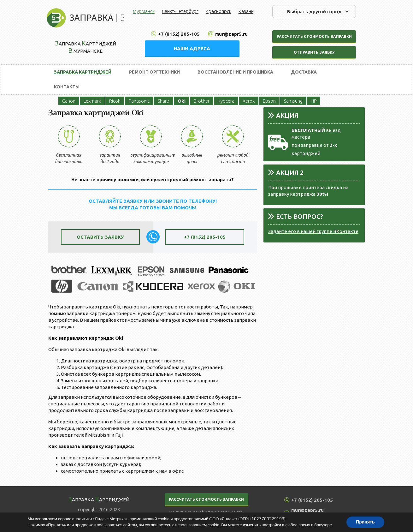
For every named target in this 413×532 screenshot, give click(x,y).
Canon (69, 101)
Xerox (249, 101)
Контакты (67, 87)
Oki (182, 101)
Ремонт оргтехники (154, 72)
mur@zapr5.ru (231, 34)
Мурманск (144, 11)
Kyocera (226, 101)
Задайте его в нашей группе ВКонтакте (313, 231)
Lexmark (92, 101)
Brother (202, 101)
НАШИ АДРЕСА (192, 48)
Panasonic (139, 101)
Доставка (304, 72)
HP (314, 101)
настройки (271, 525)
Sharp (164, 101)
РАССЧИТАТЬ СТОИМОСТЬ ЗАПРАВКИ (206, 499)
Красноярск (218, 11)
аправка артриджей (99, 499)
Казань (246, 11)
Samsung (293, 101)
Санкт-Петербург (180, 11)
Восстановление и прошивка (235, 72)
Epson (269, 101)
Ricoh (115, 101)
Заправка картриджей (83, 72)
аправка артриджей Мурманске (86, 47)
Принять (365, 522)
